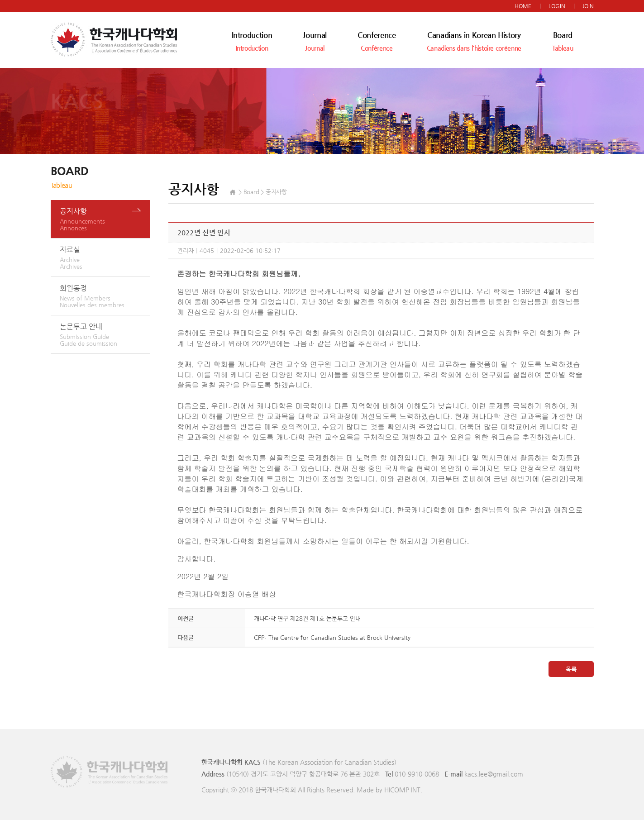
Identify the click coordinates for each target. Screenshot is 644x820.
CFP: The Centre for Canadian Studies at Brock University (332, 637)
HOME (523, 6)
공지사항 (105, 219)
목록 (571, 669)
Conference (377, 41)
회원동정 (105, 296)
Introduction (252, 41)
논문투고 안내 (105, 334)
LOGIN (557, 6)
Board (563, 41)
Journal (315, 41)
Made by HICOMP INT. (389, 790)
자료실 (105, 257)
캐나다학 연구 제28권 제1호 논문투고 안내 (307, 618)
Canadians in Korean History (474, 41)
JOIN (588, 6)
